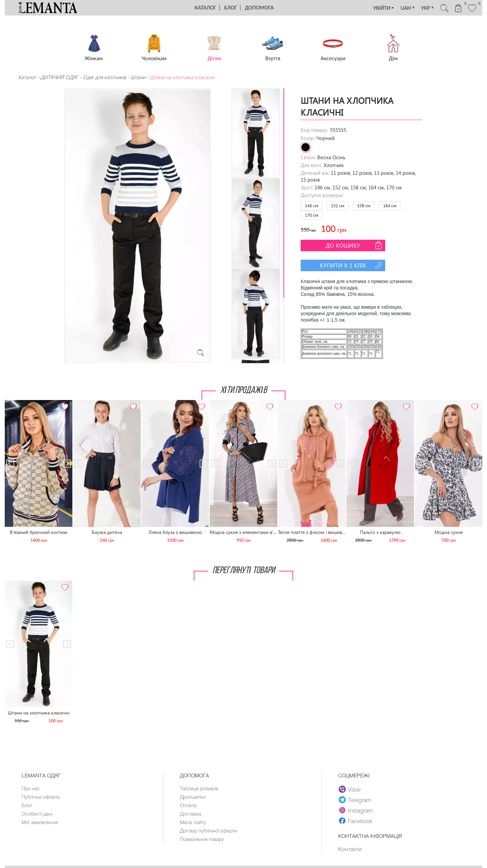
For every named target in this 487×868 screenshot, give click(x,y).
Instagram (356, 810)
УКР (424, 8)
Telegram (355, 800)
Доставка (191, 814)
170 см (311, 215)
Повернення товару (203, 839)
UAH (403, 8)
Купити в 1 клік (352, 265)
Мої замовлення (40, 822)
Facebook (355, 821)
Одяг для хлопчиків (104, 77)
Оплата (188, 805)
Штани (138, 77)
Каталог (206, 8)
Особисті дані (37, 814)
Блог (231, 8)
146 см (311, 206)
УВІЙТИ (378, 8)
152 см (338, 206)
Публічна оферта (41, 797)
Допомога (259, 8)
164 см (390, 206)
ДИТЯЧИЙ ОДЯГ (59, 77)
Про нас (31, 788)
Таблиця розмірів (200, 788)
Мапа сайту (193, 822)
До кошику (355, 245)
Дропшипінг (194, 797)
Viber (350, 789)
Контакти (350, 849)
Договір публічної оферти (209, 830)
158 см (364, 206)
